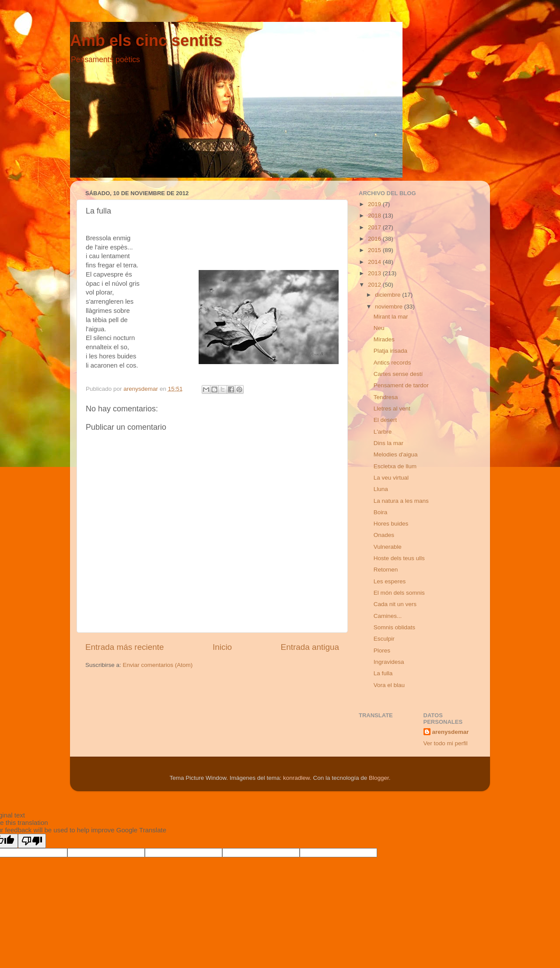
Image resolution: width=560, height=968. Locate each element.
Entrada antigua (310, 647)
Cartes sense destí (398, 374)
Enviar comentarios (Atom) (158, 665)
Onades (384, 535)
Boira (381, 512)
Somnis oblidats (394, 627)
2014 (375, 262)
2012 (375, 285)
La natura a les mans (401, 501)
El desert (385, 420)
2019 (375, 204)
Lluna (381, 489)
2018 (375, 216)
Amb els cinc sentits (146, 40)
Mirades (384, 339)
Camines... (388, 616)
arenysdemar (451, 732)
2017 (375, 227)
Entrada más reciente (125, 647)
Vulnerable (388, 547)
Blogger (379, 778)
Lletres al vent (392, 409)
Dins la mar (388, 443)
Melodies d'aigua (396, 454)
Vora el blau (389, 685)
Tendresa (386, 397)
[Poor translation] (32, 841)
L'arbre (383, 432)
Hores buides (391, 524)
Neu (379, 328)
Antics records (392, 363)
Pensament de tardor (401, 385)
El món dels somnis (399, 593)
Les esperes (390, 581)
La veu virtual (391, 478)
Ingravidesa (389, 662)
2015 (375, 250)
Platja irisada (390, 351)
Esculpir (384, 639)
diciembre (388, 295)
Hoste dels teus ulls (399, 558)
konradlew (296, 778)
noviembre (390, 307)
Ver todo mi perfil (446, 743)
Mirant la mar (391, 317)
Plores (382, 651)
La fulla (383, 673)
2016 (375, 239)
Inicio (222, 647)
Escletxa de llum (395, 466)
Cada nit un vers (395, 604)
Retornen (386, 570)
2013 (375, 273)
